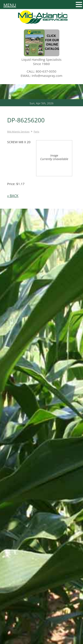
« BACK (13, 196)
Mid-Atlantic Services (18, 131)
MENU (10, 5)
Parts (37, 131)
